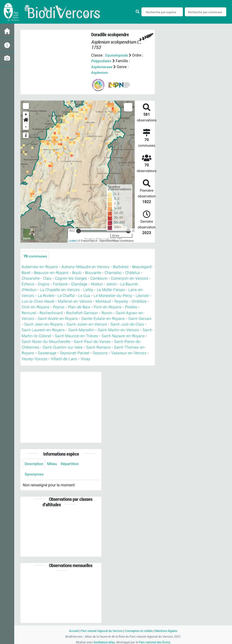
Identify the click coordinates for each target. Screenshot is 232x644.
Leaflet (72, 240)
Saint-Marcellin (81, 329)
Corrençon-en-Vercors (130, 278)
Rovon (107, 312)
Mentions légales (167, 630)
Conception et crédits (139, 630)
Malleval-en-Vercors (75, 301)
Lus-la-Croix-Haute (38, 301)
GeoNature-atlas (104, 641)
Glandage (79, 284)
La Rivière (46, 295)
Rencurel (29, 312)
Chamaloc (113, 273)
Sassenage (47, 352)
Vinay (85, 358)
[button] (26, 120)
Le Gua (84, 295)
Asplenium (100, 72)
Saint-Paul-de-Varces (92, 341)
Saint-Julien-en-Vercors (87, 324)
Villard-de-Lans (64, 358)
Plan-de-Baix (79, 307)
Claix (47, 278)
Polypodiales (103, 61)
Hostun (97, 284)
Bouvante (93, 273)
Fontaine (60, 284)
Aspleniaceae (102, 67)
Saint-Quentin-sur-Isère (63, 346)
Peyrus (59, 307)
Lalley (88, 290)
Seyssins (100, 352)
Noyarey (121, 301)
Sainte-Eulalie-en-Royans (103, 318)
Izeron (112, 284)
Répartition (71, 463)
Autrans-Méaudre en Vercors (85, 267)
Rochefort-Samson (82, 312)
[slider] (79, 231)
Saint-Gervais (140, 318)
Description (34, 463)
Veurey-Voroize (34, 358)
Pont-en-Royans (108, 307)
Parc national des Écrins (155, 641)
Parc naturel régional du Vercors (101, 630)
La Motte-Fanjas (111, 290)
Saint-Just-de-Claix (127, 324)
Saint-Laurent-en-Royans (43, 329)
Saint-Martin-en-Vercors (118, 329)
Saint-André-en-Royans (58, 318)
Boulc (77, 273)
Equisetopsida (117, 55)
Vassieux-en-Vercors (129, 352)
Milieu (53, 463)
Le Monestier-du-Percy (113, 295)
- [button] (26, 127)
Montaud (103, 301)
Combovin (99, 278)
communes (36, 256)
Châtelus (133, 273)
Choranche (31, 278)
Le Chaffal (66, 295)
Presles (131, 307)
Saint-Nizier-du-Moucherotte (46, 341)
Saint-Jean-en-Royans (44, 324)
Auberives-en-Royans (40, 267)
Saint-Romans (98, 346)
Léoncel (142, 295)
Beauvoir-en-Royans (51, 273)
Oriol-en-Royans (35, 307)
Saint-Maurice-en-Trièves (76, 335)
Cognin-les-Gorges (71, 278)
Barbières (121, 267)
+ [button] (26, 114)
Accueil (72, 630)
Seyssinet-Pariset (74, 352)
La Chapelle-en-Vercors (60, 290)
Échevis (28, 284)
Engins (44, 284)
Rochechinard (51, 312)
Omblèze (139, 301)
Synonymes (34, 473)
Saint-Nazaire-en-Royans (123, 335)
